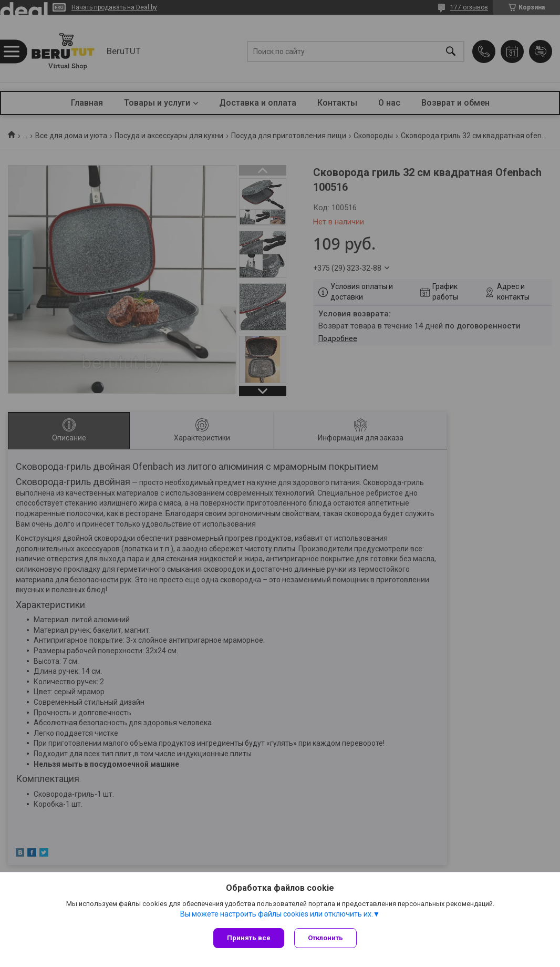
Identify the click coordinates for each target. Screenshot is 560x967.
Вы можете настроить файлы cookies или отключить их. (277, 914)
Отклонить (326, 938)
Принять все (249, 938)
